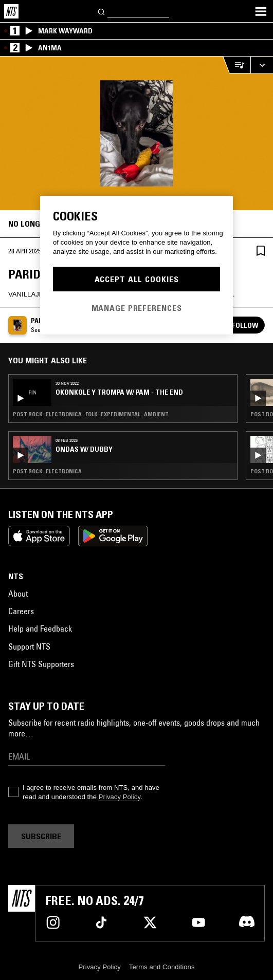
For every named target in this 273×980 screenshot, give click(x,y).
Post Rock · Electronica (47, 471)
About (18, 594)
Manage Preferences (137, 308)
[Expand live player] (262, 65)
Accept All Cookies (137, 279)
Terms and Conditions (162, 967)
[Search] (102, 11)
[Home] (11, 11)
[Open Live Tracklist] (236, 65)
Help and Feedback (40, 628)
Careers (21, 611)
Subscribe (41, 836)
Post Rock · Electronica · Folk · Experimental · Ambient (91, 414)
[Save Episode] (261, 251)
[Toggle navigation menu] (261, 11)
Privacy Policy (120, 797)
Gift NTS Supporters (41, 664)
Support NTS (29, 646)
